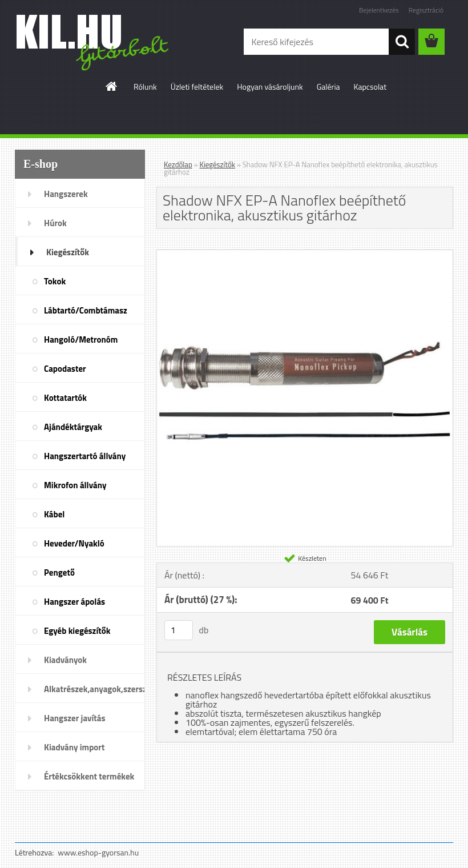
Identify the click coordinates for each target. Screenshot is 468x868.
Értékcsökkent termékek (89, 776)
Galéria (328, 87)
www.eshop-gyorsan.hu (98, 852)
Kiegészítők (68, 252)
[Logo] (93, 42)
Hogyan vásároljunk (270, 87)
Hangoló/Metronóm (81, 339)
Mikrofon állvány (75, 485)
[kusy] (179, 630)
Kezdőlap (178, 164)
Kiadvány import (74, 747)
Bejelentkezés (379, 10)
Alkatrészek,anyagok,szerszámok (94, 689)
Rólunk (145, 87)
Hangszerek (66, 194)
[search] (402, 42)
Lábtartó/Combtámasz (86, 310)
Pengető (59, 572)
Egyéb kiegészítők (77, 631)
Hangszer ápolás (74, 602)
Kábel (54, 514)
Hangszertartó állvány (85, 456)
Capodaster (65, 369)
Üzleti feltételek (197, 87)
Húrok (55, 223)
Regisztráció (426, 10)
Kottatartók (65, 398)
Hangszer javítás (75, 718)
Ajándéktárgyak (73, 427)
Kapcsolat (370, 87)
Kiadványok (65, 660)
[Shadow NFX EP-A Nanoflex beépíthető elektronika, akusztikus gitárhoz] (305, 255)
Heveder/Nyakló (74, 543)
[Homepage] (112, 86)
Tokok (55, 281)
